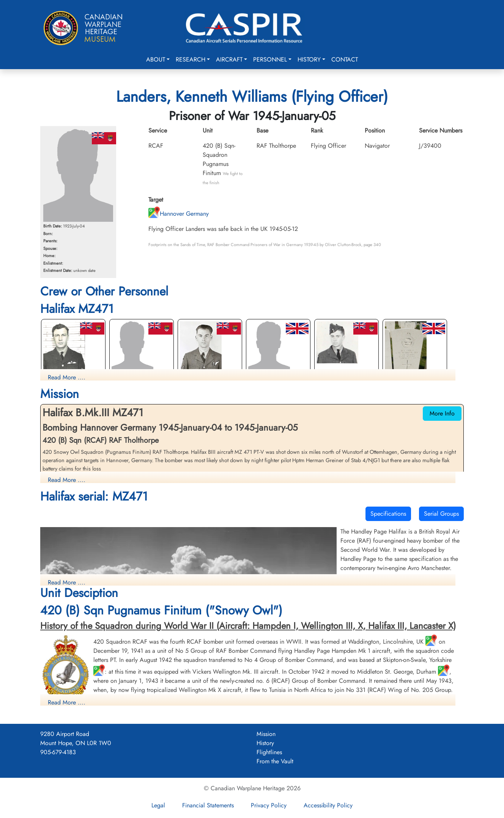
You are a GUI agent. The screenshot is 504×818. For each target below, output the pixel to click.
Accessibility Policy (328, 805)
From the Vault (275, 761)
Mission (266, 734)
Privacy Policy (269, 805)
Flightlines (269, 752)
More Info (442, 413)
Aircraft (229, 59)
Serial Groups (441, 514)
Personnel (270, 59)
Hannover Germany (179, 214)
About (156, 59)
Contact (345, 59)
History (309, 59)
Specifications (388, 514)
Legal (158, 805)
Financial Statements (208, 805)
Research (191, 59)
